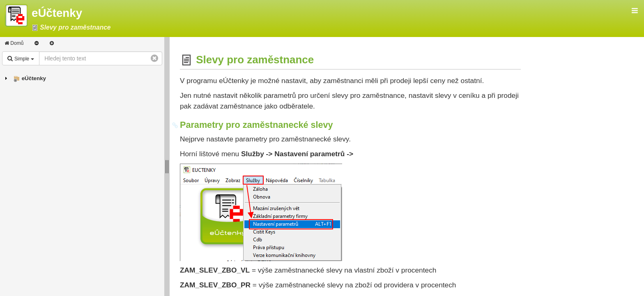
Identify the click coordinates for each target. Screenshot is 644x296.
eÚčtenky (34, 78)
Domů (14, 43)
